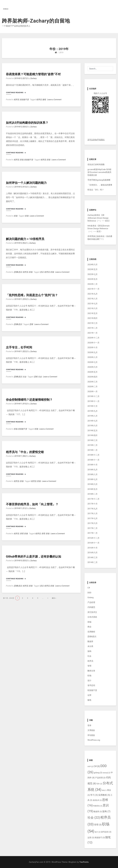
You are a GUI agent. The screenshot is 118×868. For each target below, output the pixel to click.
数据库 (90, 641)
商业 (89, 627)
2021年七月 (93, 304)
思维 (31, 324)
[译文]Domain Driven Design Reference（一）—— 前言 (98, 218)
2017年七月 (93, 518)
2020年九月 (93, 352)
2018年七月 (93, 479)
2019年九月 (93, 411)
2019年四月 (93, 435)
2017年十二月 (93, 499)
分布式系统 (92, 617)
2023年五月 (93, 269)
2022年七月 (93, 274)
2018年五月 (93, 489)
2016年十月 (93, 548)
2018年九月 (93, 470)
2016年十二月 (93, 538)
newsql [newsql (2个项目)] (106, 773)
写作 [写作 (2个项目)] (99, 784)
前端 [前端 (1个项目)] (104, 790)
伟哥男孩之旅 (93, 236)
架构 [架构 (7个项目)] (106, 811)
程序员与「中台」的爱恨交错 (25, 452)
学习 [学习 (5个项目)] (94, 795)
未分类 (90, 646)
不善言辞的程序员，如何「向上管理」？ (32, 504)
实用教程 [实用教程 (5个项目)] (104, 795)
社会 (25, 377)
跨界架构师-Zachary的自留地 (36, 21)
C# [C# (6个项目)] (97, 766)
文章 (91, 730)
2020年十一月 (93, 343)
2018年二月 (93, 494)
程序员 (16, 100)
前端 (89, 622)
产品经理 (91, 602)
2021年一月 (93, 333)
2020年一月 (93, 392)
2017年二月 (93, 528)
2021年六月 (93, 308)
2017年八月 (93, 514)
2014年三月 (93, 558)
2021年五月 (93, 313)
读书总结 (91, 685)
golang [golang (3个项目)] (98, 773)
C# (89, 588)
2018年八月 (93, 474)
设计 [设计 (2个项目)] (98, 832)
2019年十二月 (93, 396)
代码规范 (91, 607)
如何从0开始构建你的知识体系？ (27, 123)
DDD (89, 593)
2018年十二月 (93, 455)
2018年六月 (93, 484)
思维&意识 (18, 272)
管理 (22, 534)
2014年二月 (93, 562)
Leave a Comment (54, 100)
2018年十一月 (93, 460)
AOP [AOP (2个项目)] (90, 766)
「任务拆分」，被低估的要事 (100, 185)
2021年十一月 (93, 289)
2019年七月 (93, 421)
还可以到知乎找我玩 (96, 140)
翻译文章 (91, 671)
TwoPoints (84, 862)
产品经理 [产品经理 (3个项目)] (100, 778)
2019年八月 (93, 416)
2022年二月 (93, 284)
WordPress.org (94, 740)
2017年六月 (93, 523)
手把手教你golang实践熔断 (99, 180)
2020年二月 (93, 387)
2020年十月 (93, 348)
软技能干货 (24, 100)
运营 (89, 695)
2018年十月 (93, 465)
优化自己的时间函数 (96, 164)
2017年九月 (93, 509)
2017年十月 (93, 504)
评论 (91, 735)
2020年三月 (93, 382)
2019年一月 (93, 450)
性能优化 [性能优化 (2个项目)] (98, 806)
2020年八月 (93, 357)
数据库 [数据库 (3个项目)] (98, 812)
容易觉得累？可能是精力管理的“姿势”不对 (33, 74)
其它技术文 (92, 612)
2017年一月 (93, 533)
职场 (22, 160)
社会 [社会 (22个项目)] (94, 817)
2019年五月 (93, 431)
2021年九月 (93, 294)
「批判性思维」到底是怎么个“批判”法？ (32, 295)
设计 (89, 681)
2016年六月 (93, 553)
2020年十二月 (93, 338)
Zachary (34, 78)
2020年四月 (93, 377)
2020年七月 (93, 362)
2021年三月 (93, 323)
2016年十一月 (93, 543)
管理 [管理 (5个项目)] (98, 825)
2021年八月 (93, 299)
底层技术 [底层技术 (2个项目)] (97, 800)
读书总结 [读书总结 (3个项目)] (106, 832)
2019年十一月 (93, 401)
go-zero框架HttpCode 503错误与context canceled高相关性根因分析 (99, 172)
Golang (90, 597)
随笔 (44, 100)
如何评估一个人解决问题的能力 (26, 183)
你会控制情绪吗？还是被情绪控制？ (29, 400)
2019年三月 (93, 440)
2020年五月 (93, 372)
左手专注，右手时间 (19, 347)
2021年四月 (93, 318)
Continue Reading (16, 93)
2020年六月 (93, 367)
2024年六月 (93, 265)
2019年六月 (93, 426)
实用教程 (91, 632)
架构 (89, 651)
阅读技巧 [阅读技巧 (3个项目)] (100, 838)
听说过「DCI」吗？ (96, 190)
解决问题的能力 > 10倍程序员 (25, 239)
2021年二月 (93, 328)
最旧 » (54, 598)
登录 (89, 725)
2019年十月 (93, 406)
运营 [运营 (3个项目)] (91, 838)
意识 (42, 272)
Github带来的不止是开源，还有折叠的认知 (34, 557)
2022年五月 (93, 279)
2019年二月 (93, 445)
